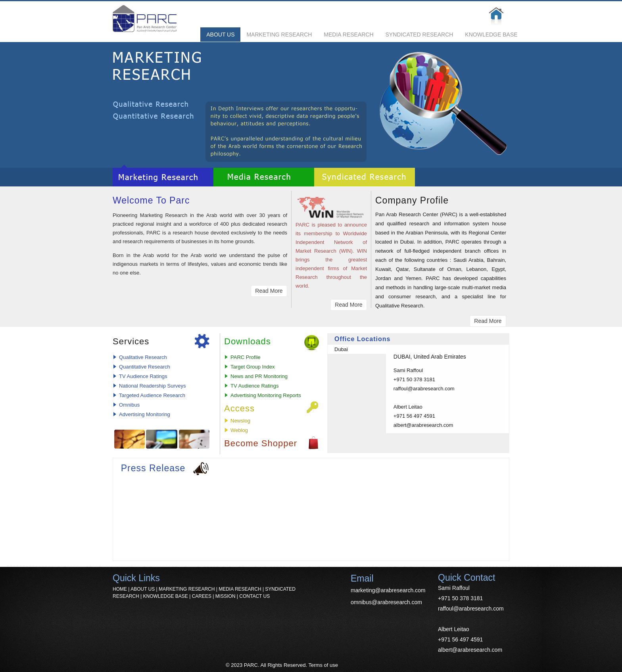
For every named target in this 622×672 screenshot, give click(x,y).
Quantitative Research (145, 367)
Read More (269, 291)
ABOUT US (220, 35)
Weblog (239, 430)
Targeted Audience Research (152, 395)
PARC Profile (246, 357)
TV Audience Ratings (143, 376)
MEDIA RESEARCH (348, 35)
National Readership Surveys (152, 386)
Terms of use (323, 665)
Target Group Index (252, 367)
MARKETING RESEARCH (279, 35)
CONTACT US (254, 596)
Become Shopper (261, 443)
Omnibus (129, 405)
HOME (120, 589)
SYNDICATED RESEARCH (419, 35)
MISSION (226, 596)
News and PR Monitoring (259, 376)
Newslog (240, 421)
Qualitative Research (143, 357)
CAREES (202, 596)
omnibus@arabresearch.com (386, 602)
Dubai (341, 349)
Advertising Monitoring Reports (266, 395)
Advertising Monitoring (145, 414)
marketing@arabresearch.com (388, 590)
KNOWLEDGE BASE (491, 35)
